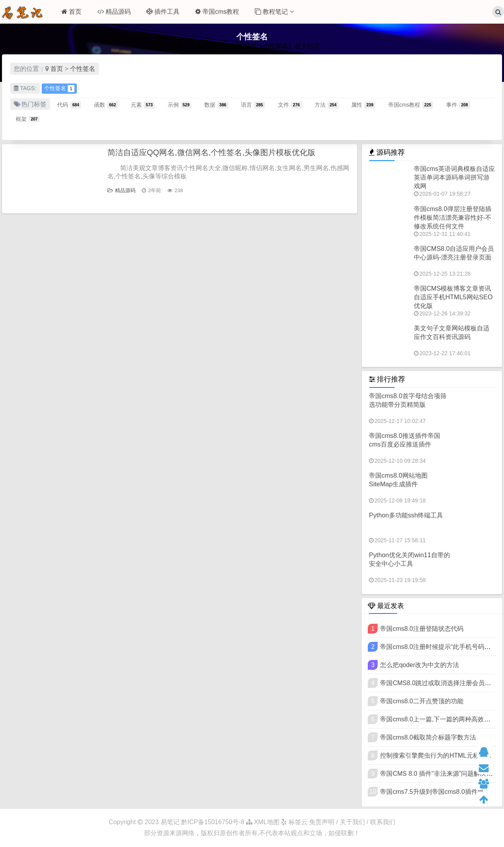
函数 (106, 105)
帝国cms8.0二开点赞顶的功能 (422, 701)
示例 (180, 105)
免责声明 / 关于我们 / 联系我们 (352, 822)
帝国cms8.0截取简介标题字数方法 (428, 737)
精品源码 (114, 12)
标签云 (294, 822)
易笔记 (170, 822)
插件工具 (163, 12)
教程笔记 (274, 12)
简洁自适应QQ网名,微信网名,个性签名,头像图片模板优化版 (211, 152)
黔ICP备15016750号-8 (214, 822)
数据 (216, 105)
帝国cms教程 (217, 12)
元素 (143, 105)
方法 (327, 105)
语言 (253, 105)
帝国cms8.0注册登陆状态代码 (422, 629)
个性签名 (83, 69)
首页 (71, 12)
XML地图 (263, 822)
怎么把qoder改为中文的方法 (420, 665)
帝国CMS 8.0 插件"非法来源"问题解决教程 (439, 774)
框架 (28, 119)
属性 (363, 105)
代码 (69, 105)
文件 (290, 105)
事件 (458, 105)
